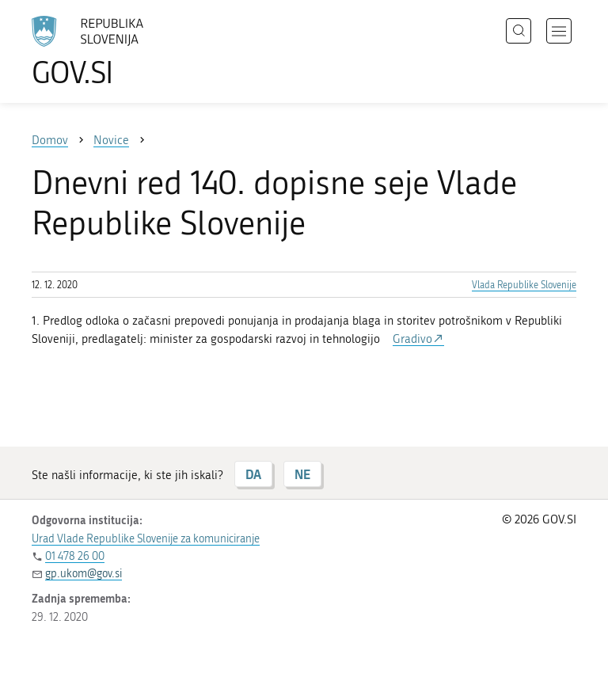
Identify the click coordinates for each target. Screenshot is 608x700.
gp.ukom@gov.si (84, 574)
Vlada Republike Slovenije (524, 285)
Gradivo (412, 339)
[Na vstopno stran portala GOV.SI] (111, 51)
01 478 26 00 (75, 556)
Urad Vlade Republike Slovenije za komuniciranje (146, 539)
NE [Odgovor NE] (302, 474)
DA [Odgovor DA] (253, 474)
